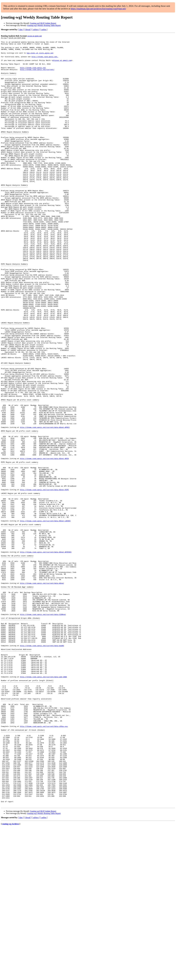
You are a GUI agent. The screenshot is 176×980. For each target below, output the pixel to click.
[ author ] (44, 30)
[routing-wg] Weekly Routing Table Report (44, 25)
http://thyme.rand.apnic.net (33, 73)
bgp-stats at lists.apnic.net (40, 56)
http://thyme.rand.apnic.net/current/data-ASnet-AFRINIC (46, 654)
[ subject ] (36, 30)
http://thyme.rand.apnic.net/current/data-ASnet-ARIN (44, 542)
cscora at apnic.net (35, 36)
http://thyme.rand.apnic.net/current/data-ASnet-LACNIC (45, 617)
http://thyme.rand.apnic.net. (45, 60)
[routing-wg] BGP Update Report (43, 23)
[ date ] (21, 30)
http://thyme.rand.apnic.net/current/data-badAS (42, 767)
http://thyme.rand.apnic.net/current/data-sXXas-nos (44, 864)
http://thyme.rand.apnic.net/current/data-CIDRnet (43, 729)
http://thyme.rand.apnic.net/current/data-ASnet (42, 692)
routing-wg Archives (11, 977)
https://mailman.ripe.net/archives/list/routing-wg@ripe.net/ (98, 9)
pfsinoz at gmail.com (62, 64)
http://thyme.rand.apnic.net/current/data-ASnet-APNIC (45, 505)
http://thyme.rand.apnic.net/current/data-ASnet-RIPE (44, 580)
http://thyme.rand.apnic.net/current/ (37, 75)
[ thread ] (28, 30)
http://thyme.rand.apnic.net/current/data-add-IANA (43, 804)
